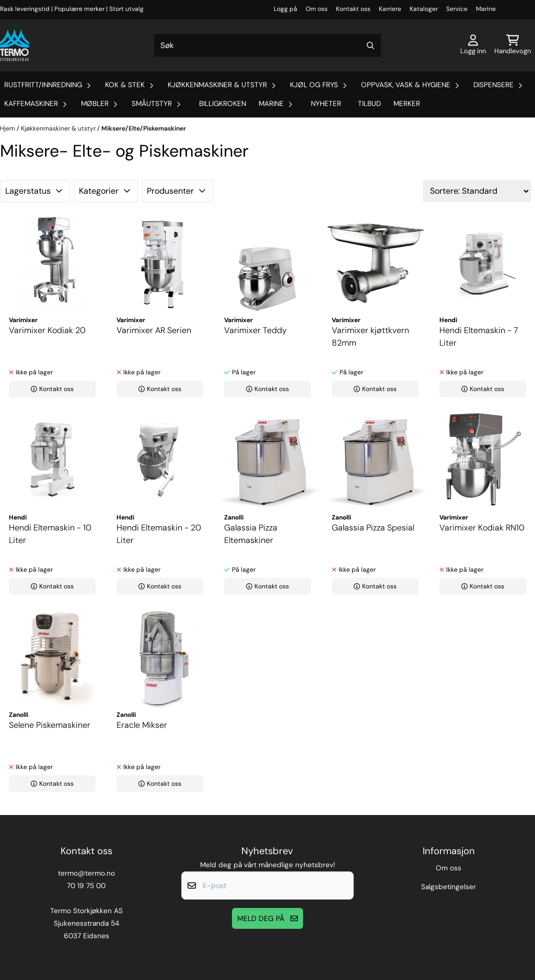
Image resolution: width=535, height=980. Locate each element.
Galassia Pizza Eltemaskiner (251, 534)
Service (457, 9)
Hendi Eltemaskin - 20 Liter (159, 534)
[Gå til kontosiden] (473, 45)
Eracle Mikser (142, 725)
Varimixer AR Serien (154, 330)
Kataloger (424, 9)
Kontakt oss (353, 9)
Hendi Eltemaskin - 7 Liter (479, 336)
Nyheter (326, 104)
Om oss (317, 9)
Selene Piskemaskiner (50, 725)
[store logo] (14, 45)
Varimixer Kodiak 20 (47, 330)
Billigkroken (223, 104)
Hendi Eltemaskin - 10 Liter (50, 534)
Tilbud (369, 104)
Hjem (8, 128)
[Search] (370, 45)
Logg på (286, 9)
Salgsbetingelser (449, 887)
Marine (486, 9)
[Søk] (267, 45)
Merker (407, 104)
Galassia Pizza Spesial (373, 528)
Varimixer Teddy (255, 330)
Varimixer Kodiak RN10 (482, 528)
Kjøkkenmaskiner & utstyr (59, 128)
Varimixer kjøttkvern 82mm (370, 336)
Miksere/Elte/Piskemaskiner (144, 128)
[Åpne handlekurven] (513, 45)
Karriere (390, 9)
